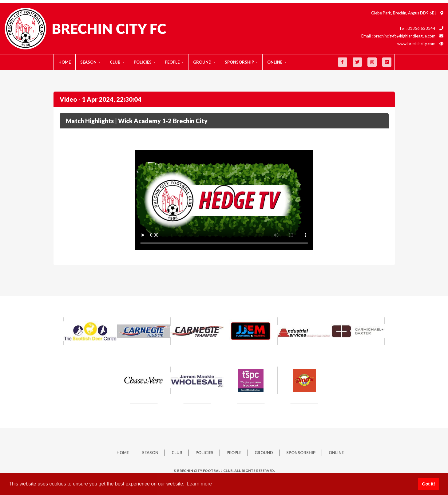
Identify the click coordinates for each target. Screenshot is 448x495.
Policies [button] (143, 62)
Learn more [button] (199, 484)
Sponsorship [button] (240, 62)
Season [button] (89, 62)
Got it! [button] (428, 484)
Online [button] (275, 62)
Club (177, 453)
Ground (264, 453)
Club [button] (116, 62)
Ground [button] (203, 62)
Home (65, 62)
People (234, 453)
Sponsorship (301, 453)
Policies (204, 453)
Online (336, 453)
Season (150, 453)
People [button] (173, 62)
